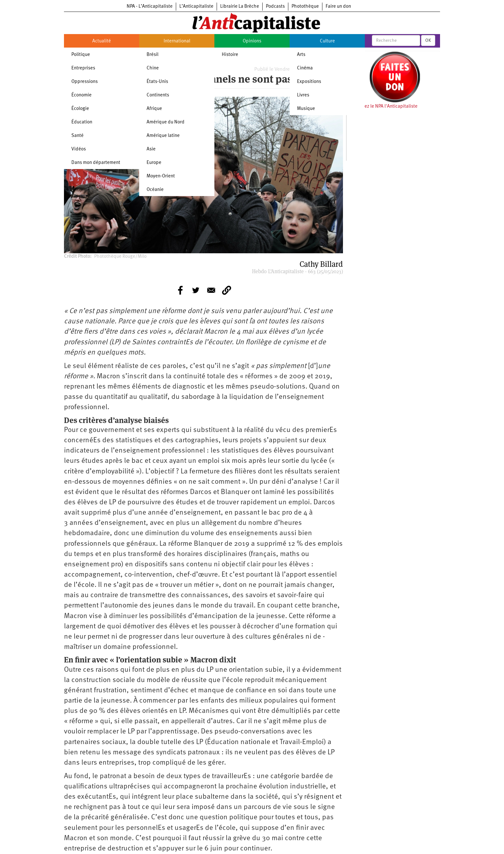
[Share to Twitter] (196, 290)
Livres (303, 95)
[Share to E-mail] (211, 290)
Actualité (102, 41)
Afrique (154, 109)
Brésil (153, 55)
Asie (151, 149)
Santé (77, 136)
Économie (81, 95)
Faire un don (338, 7)
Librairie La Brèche (240, 7)
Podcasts (275, 7)
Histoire (230, 55)
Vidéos (79, 149)
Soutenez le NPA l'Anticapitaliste (384, 107)
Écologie (80, 109)
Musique (306, 109)
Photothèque (305, 7)
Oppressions (85, 82)
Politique (81, 55)
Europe (154, 163)
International (177, 41)
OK (428, 40)
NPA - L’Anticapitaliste (150, 7)
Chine (153, 68)
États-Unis (157, 82)
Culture (327, 41)
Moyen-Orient (161, 176)
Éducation (82, 122)
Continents (158, 95)
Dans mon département (96, 163)
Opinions (252, 41)
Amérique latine (163, 136)
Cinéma (305, 68)
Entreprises (83, 68)
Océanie (155, 190)
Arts (301, 55)
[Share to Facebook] (180, 290)
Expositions (309, 82)
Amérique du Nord (166, 122)
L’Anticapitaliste (196, 7)
